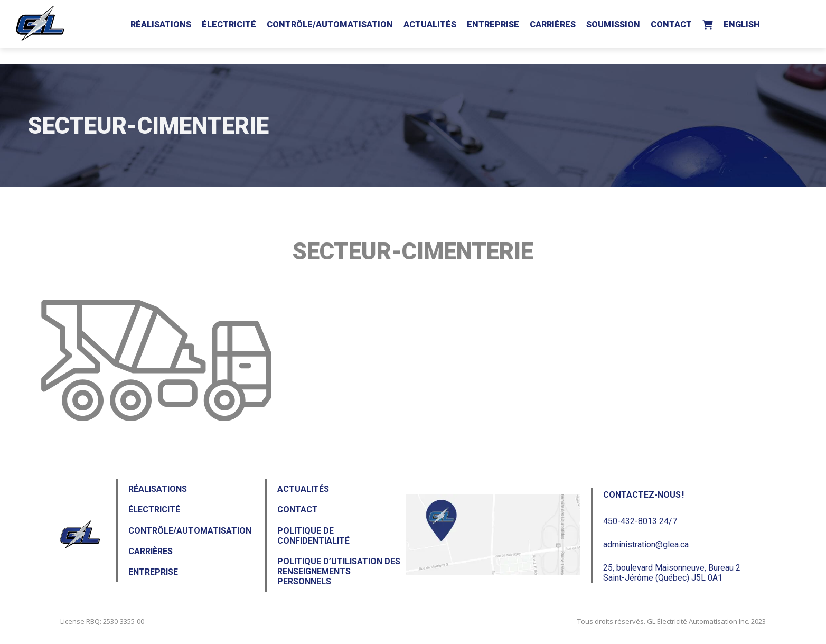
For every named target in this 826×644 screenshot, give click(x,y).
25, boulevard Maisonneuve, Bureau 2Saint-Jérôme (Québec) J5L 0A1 (672, 573)
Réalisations (161, 25)
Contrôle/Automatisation (330, 25)
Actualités (430, 25)
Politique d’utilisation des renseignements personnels (339, 571)
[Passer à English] (742, 23)
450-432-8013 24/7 (640, 521)
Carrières (553, 25)
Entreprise (493, 25)
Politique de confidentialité (313, 536)
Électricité (229, 25)
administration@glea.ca (646, 544)
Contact (671, 25)
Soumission (613, 25)
